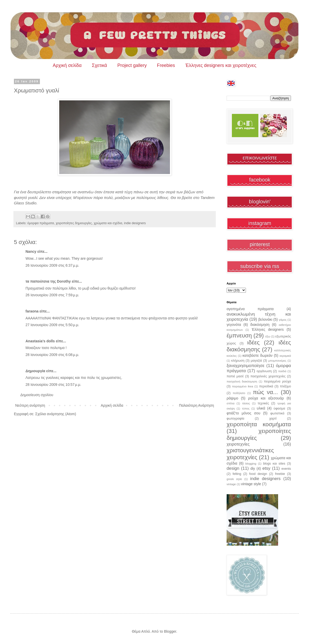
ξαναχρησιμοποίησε (246, 366)
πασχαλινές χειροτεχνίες (268, 376)
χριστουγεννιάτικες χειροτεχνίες (250, 454)
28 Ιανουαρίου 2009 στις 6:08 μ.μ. (52, 355)
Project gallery (132, 65)
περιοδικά (266, 386)
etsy (266, 468)
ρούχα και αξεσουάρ (266, 398)
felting (237, 474)
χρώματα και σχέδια (108, 223)
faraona (32, 311)
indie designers (135, 223)
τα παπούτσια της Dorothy (48, 281)
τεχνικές (263, 403)
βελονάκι (265, 319)
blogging (251, 464)
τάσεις (246, 403)
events (286, 469)
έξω (268, 336)
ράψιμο (232, 398)
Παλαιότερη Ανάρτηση (196, 405)
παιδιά (282, 371)
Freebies (166, 65)
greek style (234, 479)
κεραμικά (285, 356)
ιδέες (253, 342)
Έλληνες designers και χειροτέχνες (221, 65)
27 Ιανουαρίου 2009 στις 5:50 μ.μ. (52, 325)
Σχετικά (100, 65)
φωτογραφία (235, 419)
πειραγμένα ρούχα (277, 381)
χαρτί (273, 419)
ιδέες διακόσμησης (259, 346)
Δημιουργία (35, 371)
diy (253, 468)
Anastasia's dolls (40, 341)
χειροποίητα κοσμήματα (259, 424)
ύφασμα (280, 408)
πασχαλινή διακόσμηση (242, 381)
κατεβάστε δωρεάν (257, 355)
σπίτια (230, 403)
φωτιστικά (277, 413)
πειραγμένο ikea (243, 386)
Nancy (31, 251)
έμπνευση (239, 336)
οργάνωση (264, 371)
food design (258, 474)
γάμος (283, 320)
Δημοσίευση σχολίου (37, 395)
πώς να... (265, 392)
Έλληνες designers (268, 329)
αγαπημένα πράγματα (250, 309)
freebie (280, 474)
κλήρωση (238, 361)
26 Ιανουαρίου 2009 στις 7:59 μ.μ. (52, 295)
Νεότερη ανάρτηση (30, 405)
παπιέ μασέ (235, 376)
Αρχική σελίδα (67, 65)
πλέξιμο (285, 386)
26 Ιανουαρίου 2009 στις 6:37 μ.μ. (52, 265)
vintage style (251, 484)
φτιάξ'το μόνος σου (243, 413)
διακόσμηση (260, 325)
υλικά (261, 408)
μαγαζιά (256, 361)
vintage (231, 484)
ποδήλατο (239, 393)
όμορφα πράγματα (41, 223)
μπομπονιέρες (277, 361)
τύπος (246, 408)
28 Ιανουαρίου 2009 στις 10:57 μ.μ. (53, 385)
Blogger (170, 631)
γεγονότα (234, 325)
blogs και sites (274, 464)
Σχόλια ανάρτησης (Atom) (56, 414)
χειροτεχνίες (238, 444)
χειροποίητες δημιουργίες (74, 223)
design (233, 468)
